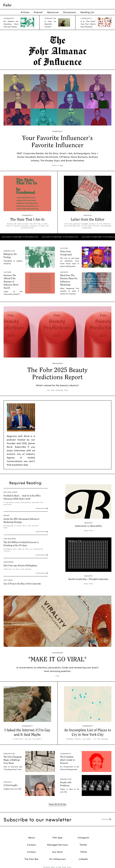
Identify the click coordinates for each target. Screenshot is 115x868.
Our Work (57, 852)
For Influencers (58, 859)
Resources (53, 12)
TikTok (83, 852)
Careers (32, 845)
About (32, 837)
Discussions (70, 12)
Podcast (38, 12)
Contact (32, 852)
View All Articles (57, 804)
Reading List (87, 12)
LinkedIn (83, 859)
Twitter (83, 845)
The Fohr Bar (32, 859)
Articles (25, 12)
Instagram (83, 837)
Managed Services (57, 845)
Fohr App (57, 837)
